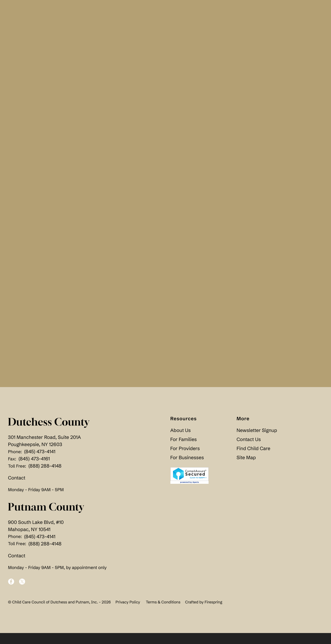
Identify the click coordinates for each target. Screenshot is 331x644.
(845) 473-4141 (40, 463)
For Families (184, 451)
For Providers (185, 460)
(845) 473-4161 (34, 470)
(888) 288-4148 (45, 477)
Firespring (213, 613)
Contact (17, 489)
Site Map (246, 469)
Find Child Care (253, 460)
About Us (181, 442)
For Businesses (187, 469)
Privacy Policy (128, 613)
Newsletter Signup (257, 442)
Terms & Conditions (163, 613)
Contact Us (249, 451)
